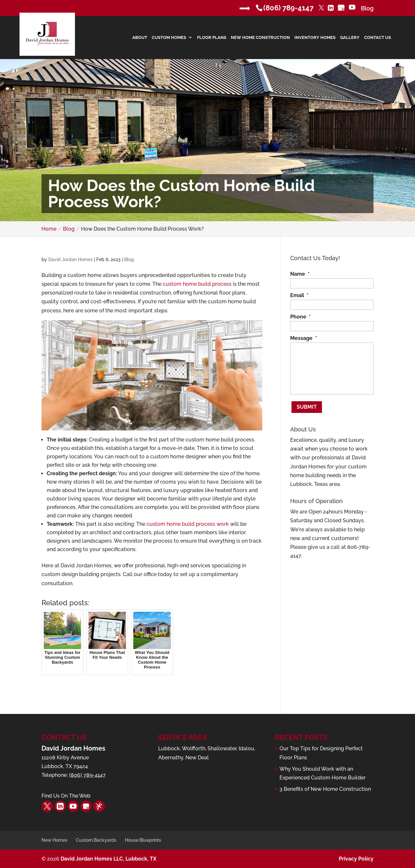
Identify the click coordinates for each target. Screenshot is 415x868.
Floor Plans (212, 38)
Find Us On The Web (66, 796)
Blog (367, 8)
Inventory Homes (315, 38)
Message (304, 338)
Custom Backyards (96, 840)
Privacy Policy (356, 859)
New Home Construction (260, 38)
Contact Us (378, 38)
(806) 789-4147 (288, 8)
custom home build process (197, 284)
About (140, 38)
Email (299, 295)
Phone (301, 317)
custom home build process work (188, 524)
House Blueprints (143, 840)
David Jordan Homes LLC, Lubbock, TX (108, 859)
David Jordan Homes (71, 259)
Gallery (350, 38)
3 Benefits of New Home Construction (325, 789)
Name (300, 274)
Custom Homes (169, 38)
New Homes (54, 840)
